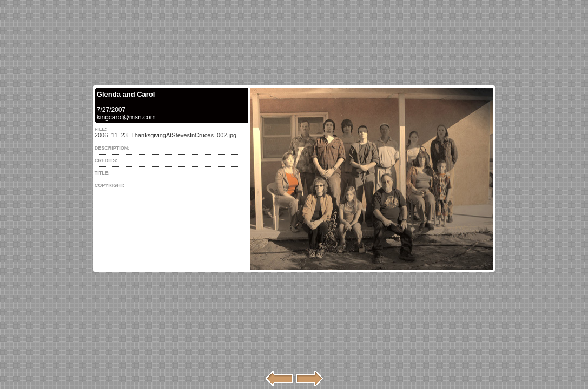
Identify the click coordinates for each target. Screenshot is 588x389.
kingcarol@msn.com (126, 117)
